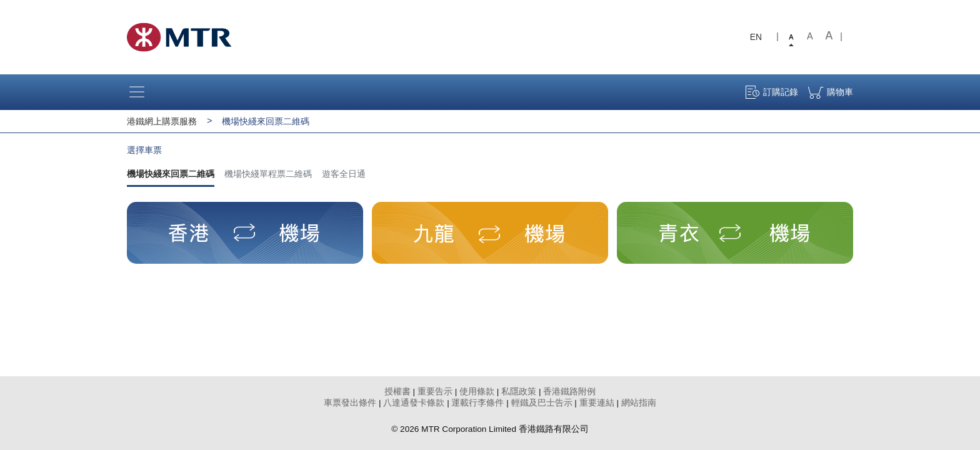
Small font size (791, 37)
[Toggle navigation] (141, 92)
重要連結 (597, 403)
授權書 (397, 392)
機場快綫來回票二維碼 (171, 174)
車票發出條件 (350, 403)
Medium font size (810, 37)
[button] (245, 233)
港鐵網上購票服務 (162, 121)
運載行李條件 (477, 403)
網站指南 (639, 403)
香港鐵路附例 (569, 392)
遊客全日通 (344, 174)
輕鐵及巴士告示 (542, 403)
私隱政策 (519, 392)
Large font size (829, 37)
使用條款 (477, 392)
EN (756, 37)
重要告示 (435, 392)
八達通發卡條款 (414, 403)
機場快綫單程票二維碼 (268, 174)
